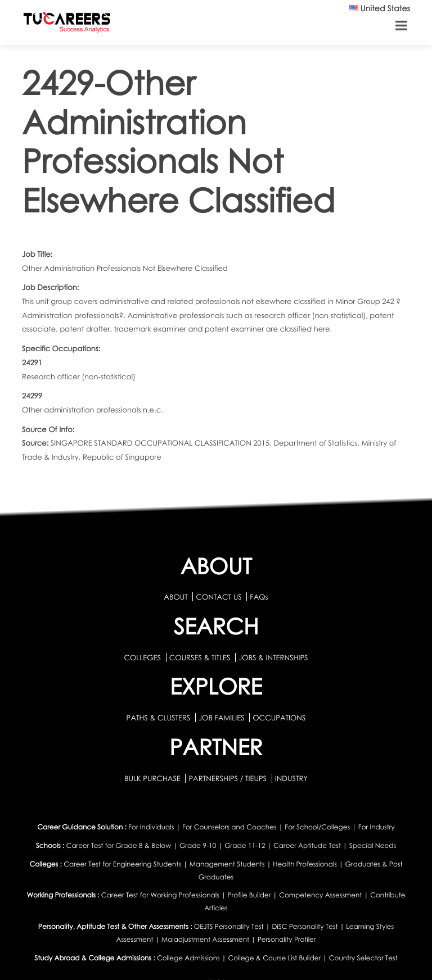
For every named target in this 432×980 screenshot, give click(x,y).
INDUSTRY (291, 778)
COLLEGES (142, 657)
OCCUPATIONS (279, 718)
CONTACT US (219, 597)
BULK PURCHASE (153, 778)
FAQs (259, 597)
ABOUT (175, 597)
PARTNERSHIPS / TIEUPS (228, 778)
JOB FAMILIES (222, 718)
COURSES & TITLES (200, 657)
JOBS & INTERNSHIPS (273, 657)
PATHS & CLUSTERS (159, 718)
